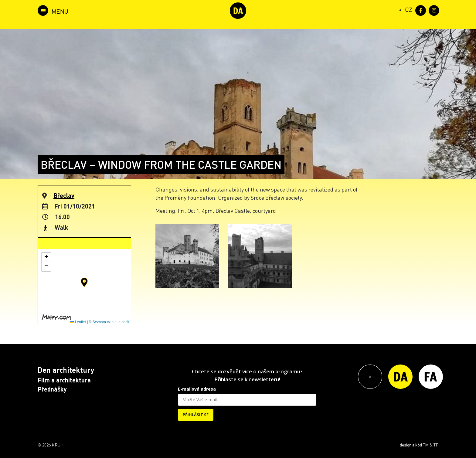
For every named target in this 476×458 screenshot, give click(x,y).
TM (426, 445)
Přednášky (52, 389)
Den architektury (66, 370)
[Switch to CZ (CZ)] (409, 9)
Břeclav (64, 195)
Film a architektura (64, 380)
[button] (84, 282)
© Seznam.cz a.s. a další (109, 322)
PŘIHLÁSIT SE (196, 415)
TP (436, 445)
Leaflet (78, 322)
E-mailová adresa (197, 389)
